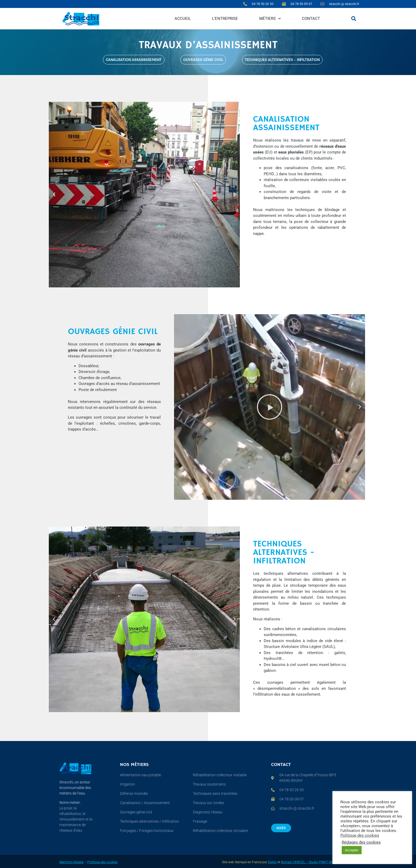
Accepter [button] (352, 850)
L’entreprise (225, 19)
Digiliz (272, 862)
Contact (311, 19)
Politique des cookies (102, 862)
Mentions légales (71, 862)
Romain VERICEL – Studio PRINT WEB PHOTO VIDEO (319, 862)
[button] (354, 19)
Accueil (183, 19)
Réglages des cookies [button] (361, 842)
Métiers (270, 19)
